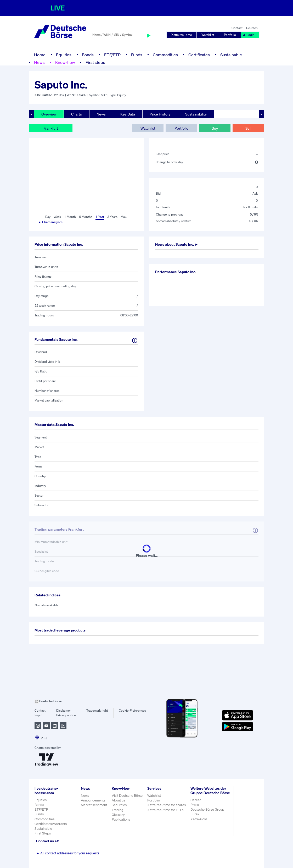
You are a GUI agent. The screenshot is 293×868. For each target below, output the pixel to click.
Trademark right (97, 710)
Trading (118, 810)
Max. (124, 217)
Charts (77, 114)
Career (196, 800)
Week (57, 217)
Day (48, 217)
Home (40, 55)
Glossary (118, 815)
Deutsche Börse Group (207, 809)
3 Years (112, 217)
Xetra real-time (182, 35)
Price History (160, 114)
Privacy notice (66, 715)
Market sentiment (94, 805)
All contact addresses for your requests (68, 853)
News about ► (177, 244)
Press (195, 805)
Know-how (65, 62)
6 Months (86, 217)
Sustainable (231, 55)
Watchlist (208, 35)
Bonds (88, 55)
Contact (237, 28)
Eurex (195, 814)
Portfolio (230, 35)
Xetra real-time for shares (167, 805)
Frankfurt (51, 128)
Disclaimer (63, 710)
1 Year (100, 217)
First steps (95, 62)
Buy (215, 128)
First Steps (43, 833)
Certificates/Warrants (51, 824)
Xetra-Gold (199, 819)
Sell (248, 128)
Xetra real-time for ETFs (165, 810)
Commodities (165, 55)
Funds (137, 55)
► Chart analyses (50, 222)
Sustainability (196, 114)
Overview (49, 114)
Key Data (128, 114)
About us (118, 800)
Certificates (199, 55)
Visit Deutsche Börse (127, 796)
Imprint (40, 715)
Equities (64, 55)
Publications (121, 819)
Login (249, 35)
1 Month (70, 217)
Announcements (93, 800)
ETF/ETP (112, 55)
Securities (119, 805)
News (39, 62)
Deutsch (252, 28)
